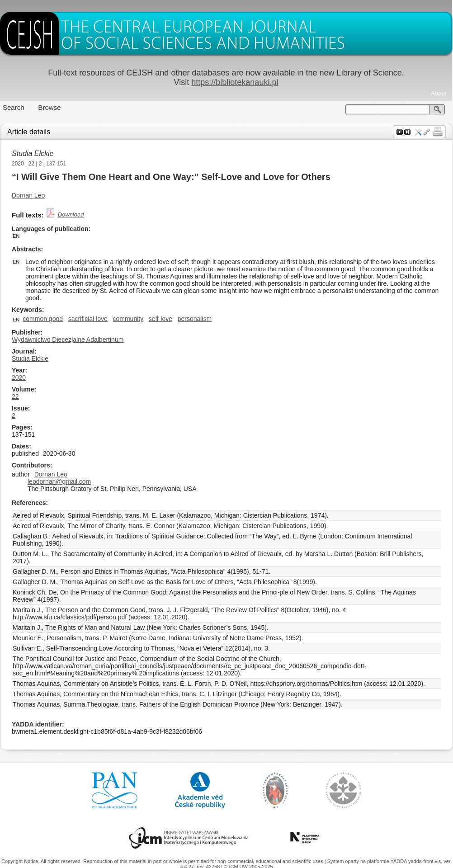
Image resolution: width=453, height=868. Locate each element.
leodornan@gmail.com (59, 481)
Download (71, 215)
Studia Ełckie (33, 153)
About (439, 93)
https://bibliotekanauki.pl (235, 82)
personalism (195, 319)
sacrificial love (88, 319)
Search (14, 107)
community (128, 319)
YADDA (399, 861)
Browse (50, 107)
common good (43, 319)
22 (31, 164)
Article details (29, 132)
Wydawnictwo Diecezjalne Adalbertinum (68, 340)
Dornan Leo (28, 195)
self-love (160, 319)
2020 (18, 164)
